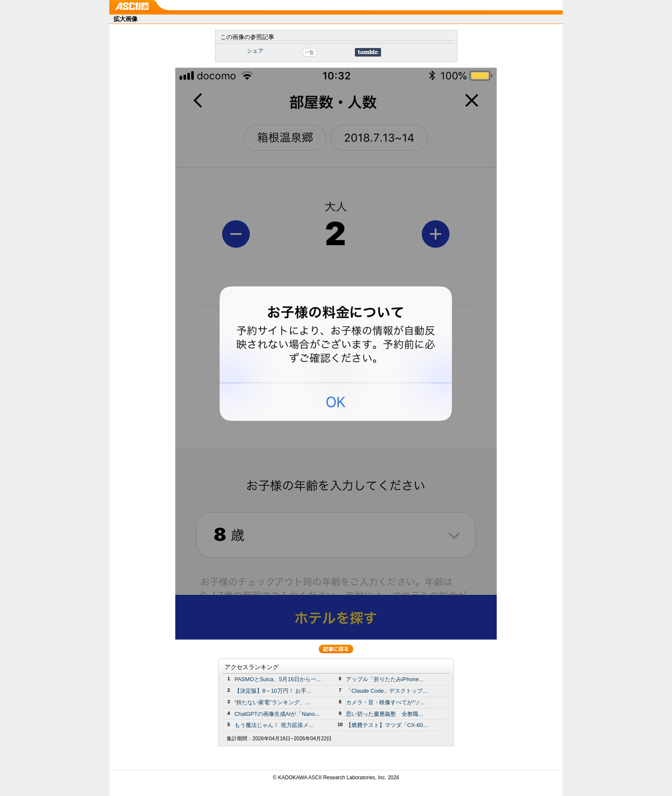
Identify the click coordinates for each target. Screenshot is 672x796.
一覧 (309, 52)
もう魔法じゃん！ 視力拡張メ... (274, 725)
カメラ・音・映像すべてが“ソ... (385, 702)
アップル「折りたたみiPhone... (385, 679)
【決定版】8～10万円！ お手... (273, 691)
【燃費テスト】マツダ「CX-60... (387, 725)
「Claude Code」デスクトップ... (387, 691)
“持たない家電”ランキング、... (272, 702)
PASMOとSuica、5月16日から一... (277, 679)
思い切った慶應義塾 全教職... (384, 714)
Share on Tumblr (368, 52)
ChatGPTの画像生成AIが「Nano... (277, 714)
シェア (255, 51)
